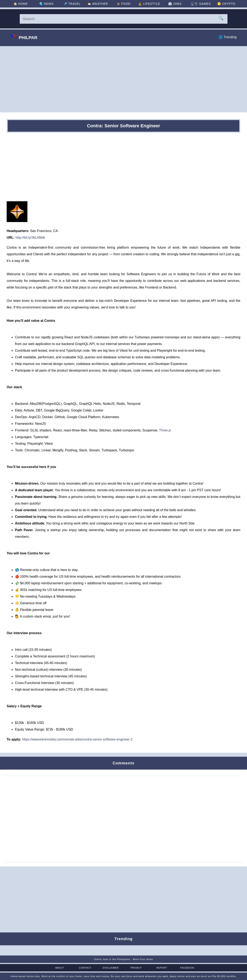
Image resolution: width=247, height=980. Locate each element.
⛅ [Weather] (98, 4)
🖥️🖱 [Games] (201, 4)
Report (162, 968)
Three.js (165, 430)
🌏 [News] (46, 4)
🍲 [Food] (123, 4)
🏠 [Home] (21, 4)
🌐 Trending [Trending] (228, 37)
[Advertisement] (123, 79)
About (60, 968)
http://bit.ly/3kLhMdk (30, 238)
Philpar (24, 37)
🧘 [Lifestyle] (149, 4)
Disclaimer (111, 968)
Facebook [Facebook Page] (187, 968)
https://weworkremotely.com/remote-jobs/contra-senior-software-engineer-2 (77, 739)
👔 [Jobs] (175, 4)
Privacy (136, 968)
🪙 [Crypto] (226, 4)
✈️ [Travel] (72, 4)
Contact (85, 968)
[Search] (124, 19)
